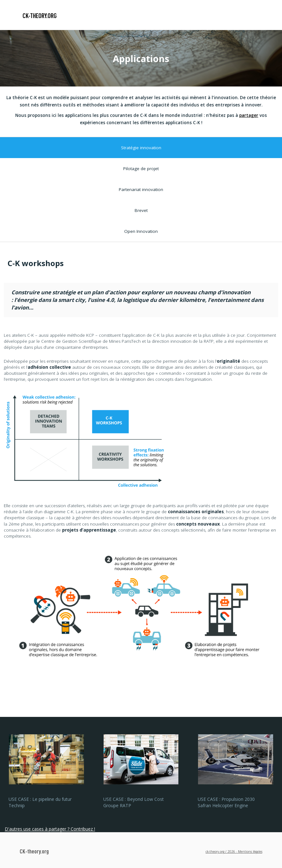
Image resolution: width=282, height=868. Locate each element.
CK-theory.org (40, 16)
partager (249, 115)
